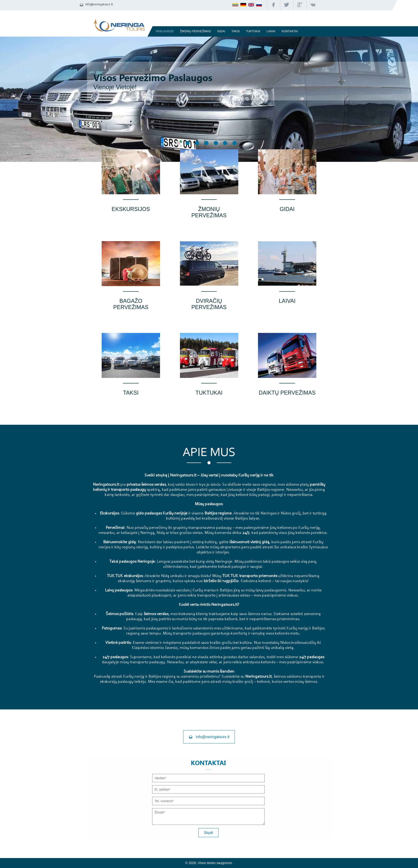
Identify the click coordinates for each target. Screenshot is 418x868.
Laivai (271, 31)
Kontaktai (290, 31)
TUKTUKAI (253, 31)
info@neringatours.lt (99, 5)
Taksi (235, 31)
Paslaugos (165, 31)
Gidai (221, 31)
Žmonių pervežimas (195, 31)
